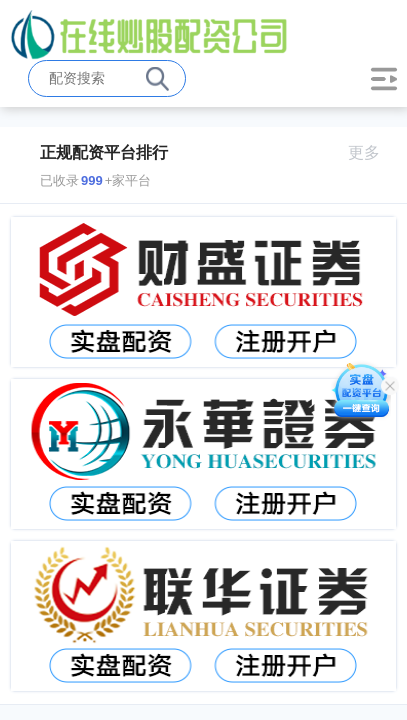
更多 (372, 152)
